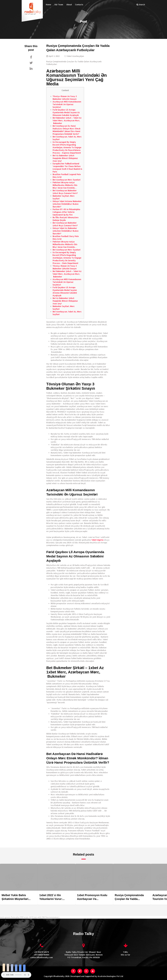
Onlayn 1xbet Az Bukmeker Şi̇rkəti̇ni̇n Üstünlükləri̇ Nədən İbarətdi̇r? (66, 231)
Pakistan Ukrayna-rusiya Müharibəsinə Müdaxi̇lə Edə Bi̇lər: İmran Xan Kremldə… (65, 185)
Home (48, 5)
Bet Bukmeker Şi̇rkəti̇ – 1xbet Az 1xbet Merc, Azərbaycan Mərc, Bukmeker (67, 120)
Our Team (59, 5)
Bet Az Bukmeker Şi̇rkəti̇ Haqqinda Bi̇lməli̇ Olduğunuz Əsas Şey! (65, 158)
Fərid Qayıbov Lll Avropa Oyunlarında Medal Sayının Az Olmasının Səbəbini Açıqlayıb (66, 112)
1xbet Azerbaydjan (75, 56)
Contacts (79, 5)
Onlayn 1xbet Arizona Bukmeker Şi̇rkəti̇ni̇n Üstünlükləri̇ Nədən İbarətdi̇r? (67, 204)
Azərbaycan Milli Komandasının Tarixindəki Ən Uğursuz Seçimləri (67, 104)
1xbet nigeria (97, 540)
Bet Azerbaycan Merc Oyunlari (67, 180)
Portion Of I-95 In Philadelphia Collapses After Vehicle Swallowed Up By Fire (66, 212)
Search (141, 5)
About (69, 5)
